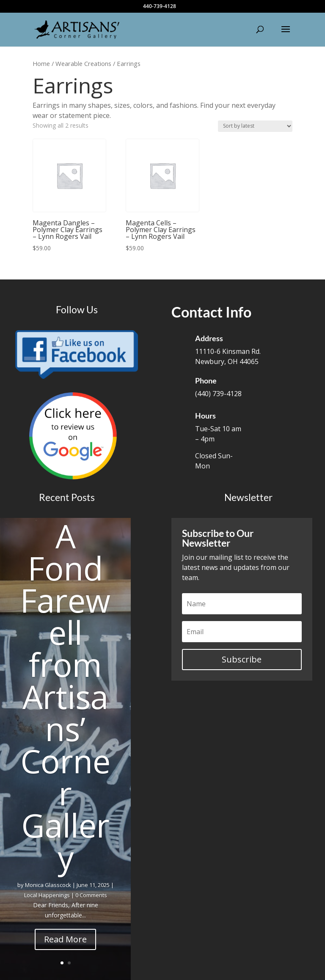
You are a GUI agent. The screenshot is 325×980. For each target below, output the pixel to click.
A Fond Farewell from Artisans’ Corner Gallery (65, 697)
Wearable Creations (83, 63)
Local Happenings (47, 895)
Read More (65, 939)
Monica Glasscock (48, 885)
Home (41, 63)
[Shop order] (255, 126)
